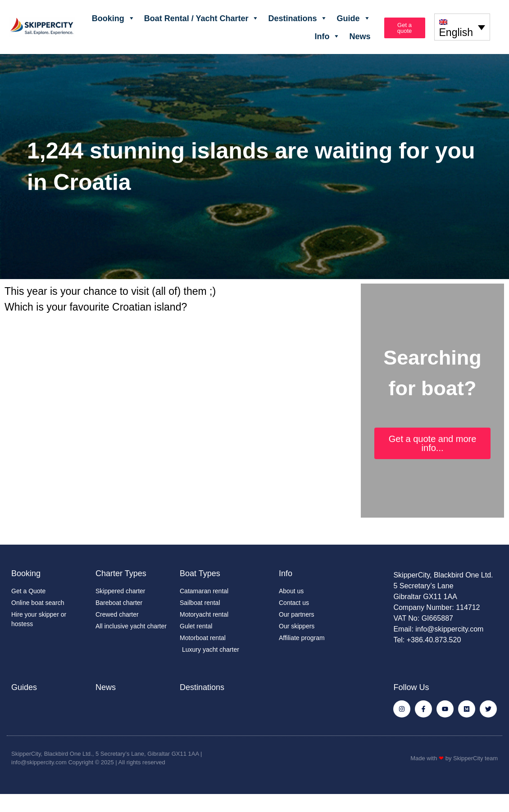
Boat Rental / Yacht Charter (202, 18)
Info (327, 36)
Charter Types (121, 573)
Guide (353, 18)
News (360, 36)
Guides (24, 687)
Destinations (298, 18)
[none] (462, 27)
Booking (114, 18)
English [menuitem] (456, 33)
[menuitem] (462, 27)
